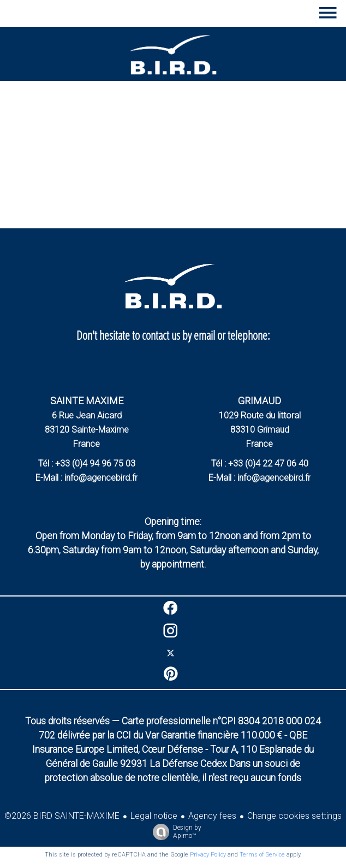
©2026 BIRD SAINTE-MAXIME (62, 816)
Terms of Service (262, 855)
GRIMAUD (259, 401)
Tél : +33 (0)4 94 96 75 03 (87, 463)
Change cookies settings (294, 816)
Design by (174, 832)
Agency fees (212, 816)
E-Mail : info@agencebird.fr (87, 478)
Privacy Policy (208, 855)
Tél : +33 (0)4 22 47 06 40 (260, 463)
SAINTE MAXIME (87, 401)
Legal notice (154, 816)
